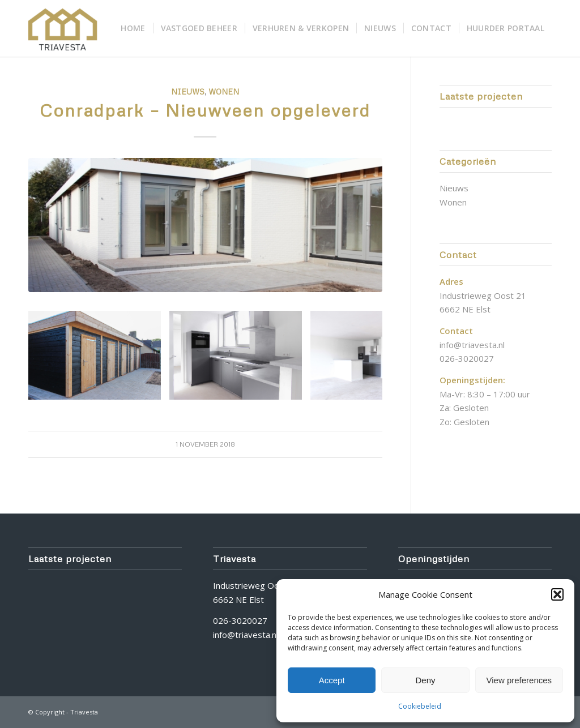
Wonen (224, 91)
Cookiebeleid (420, 706)
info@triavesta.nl (472, 345)
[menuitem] (133, 28)
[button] (557, 594)
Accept (332, 680)
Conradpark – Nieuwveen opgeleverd (205, 110)
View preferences (519, 680)
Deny (425, 680)
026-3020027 (467, 358)
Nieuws (188, 91)
